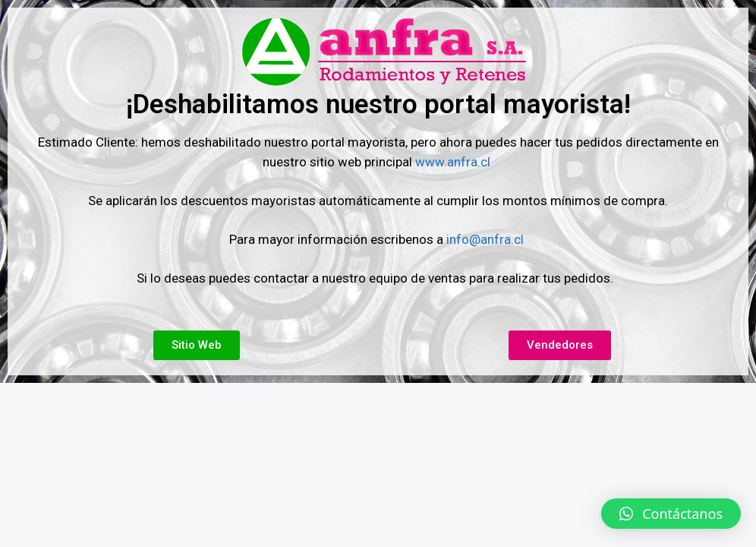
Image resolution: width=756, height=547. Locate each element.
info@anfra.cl (485, 239)
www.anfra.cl (454, 162)
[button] (671, 514)
